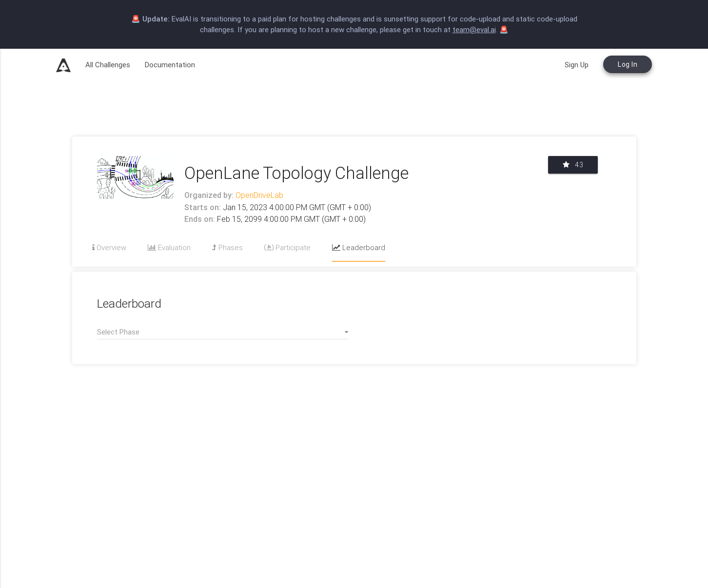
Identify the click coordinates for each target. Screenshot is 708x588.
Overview (109, 247)
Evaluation (169, 247)
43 (573, 165)
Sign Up (577, 65)
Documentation (170, 65)
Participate (287, 247)
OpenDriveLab (258, 195)
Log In (628, 64)
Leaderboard (359, 247)
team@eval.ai (474, 29)
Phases (227, 247)
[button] (223, 332)
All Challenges (108, 65)
